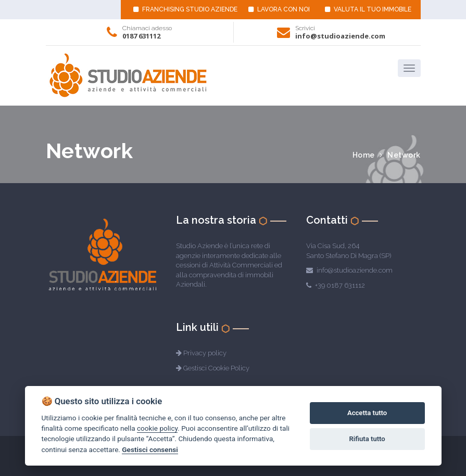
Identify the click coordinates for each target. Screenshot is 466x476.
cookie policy (157, 428)
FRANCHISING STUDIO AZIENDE (185, 9)
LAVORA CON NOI (279, 9)
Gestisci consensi (150, 449)
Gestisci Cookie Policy (216, 368)
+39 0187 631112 (340, 285)
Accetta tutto (367, 413)
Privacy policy (205, 353)
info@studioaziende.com (340, 36)
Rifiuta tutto (367, 439)
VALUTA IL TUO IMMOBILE (368, 9)
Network (404, 155)
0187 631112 (141, 36)
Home (364, 155)
